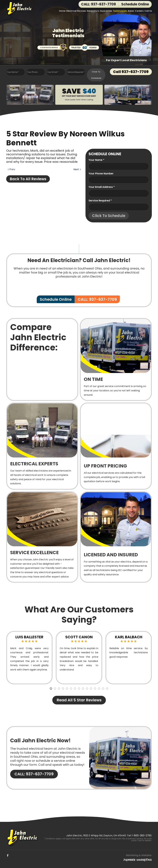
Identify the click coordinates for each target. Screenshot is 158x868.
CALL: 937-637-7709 (99, 4)
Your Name (13, 72)
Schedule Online (56, 299)
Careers (139, 11)
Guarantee (106, 11)
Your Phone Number (101, 174)
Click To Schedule (96, 75)
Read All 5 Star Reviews (79, 700)
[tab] (51, 689)
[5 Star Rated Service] (52, 47)
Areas (131, 11)
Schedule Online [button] (135, 4)
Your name (96, 160)
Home (62, 11)
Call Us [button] (148, 11)
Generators (93, 11)
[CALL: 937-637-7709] (79, 758)
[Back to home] (20, 8)
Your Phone (32, 72)
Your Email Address (102, 187)
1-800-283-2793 (142, 835)
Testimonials (120, 11)
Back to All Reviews (28, 179)
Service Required (76, 72)
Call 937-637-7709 (131, 72)
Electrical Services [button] (76, 11)
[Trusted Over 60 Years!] (84, 47)
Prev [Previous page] (11, 169)
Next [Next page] (77, 169)
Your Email (53, 72)
